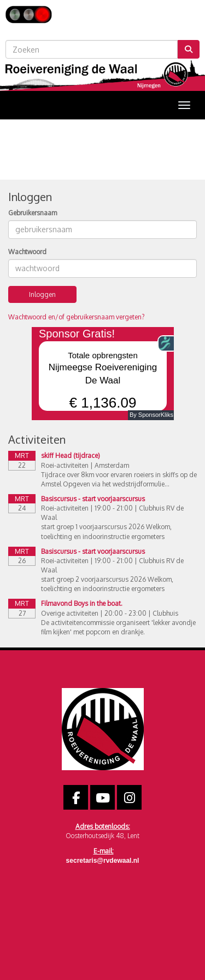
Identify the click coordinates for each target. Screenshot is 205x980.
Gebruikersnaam (33, 213)
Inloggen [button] (42, 294)
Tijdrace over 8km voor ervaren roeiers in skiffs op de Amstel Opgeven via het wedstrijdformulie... (119, 479)
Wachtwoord (27, 252)
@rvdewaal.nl (103, 861)
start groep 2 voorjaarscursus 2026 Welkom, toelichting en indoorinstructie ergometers (107, 584)
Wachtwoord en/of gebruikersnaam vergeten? (76, 317)
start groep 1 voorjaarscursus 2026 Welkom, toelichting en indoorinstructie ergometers (106, 531)
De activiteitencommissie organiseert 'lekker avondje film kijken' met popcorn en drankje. (118, 627)
